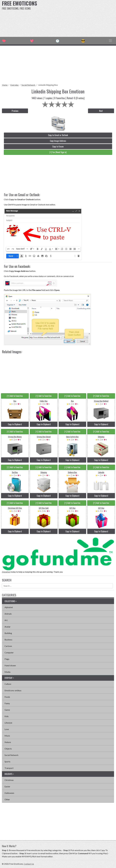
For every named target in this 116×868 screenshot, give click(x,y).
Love (7, 729)
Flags (7, 659)
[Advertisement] (78, 18)
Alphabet (9, 607)
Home (5, 85)
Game (7, 710)
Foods (7, 697)
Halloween (9, 793)
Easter (7, 786)
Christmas (9, 780)
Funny (7, 703)
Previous (15, 111)
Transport (9, 768)
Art (6, 620)
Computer (9, 652)
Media (7, 672)
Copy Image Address (58, 141)
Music (7, 736)
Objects (8, 749)
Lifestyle (8, 723)
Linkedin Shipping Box (48, 85)
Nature (8, 742)
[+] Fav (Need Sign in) (58, 152)
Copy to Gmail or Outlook (58, 135)
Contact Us (29, 864)
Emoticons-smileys (13, 690)
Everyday (15, 85)
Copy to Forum (58, 147)
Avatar (8, 627)
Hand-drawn (10, 665)
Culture (8, 684)
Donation (6, 572)
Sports (7, 762)
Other (7, 799)
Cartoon (8, 646)
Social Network (28, 85)
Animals (8, 614)
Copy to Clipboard (15, 424)
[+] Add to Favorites (15, 396)
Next (101, 111)
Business (8, 640)
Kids (7, 716)
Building (8, 633)
